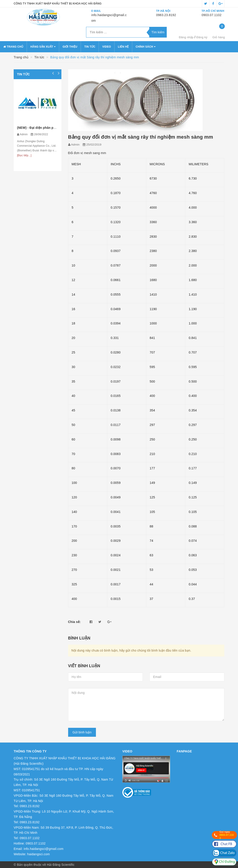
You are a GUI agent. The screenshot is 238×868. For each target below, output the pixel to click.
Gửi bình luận (82, 732)
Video (107, 47)
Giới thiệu (70, 47)
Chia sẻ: (75, 622)
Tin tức (90, 47)
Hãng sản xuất (43, 47)
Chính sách (146, 47)
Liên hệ (123, 47)
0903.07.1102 (212, 15)
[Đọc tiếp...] (24, 155)
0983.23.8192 (166, 15)
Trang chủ (13, 47)
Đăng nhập (186, 37)
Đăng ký (202, 37)
